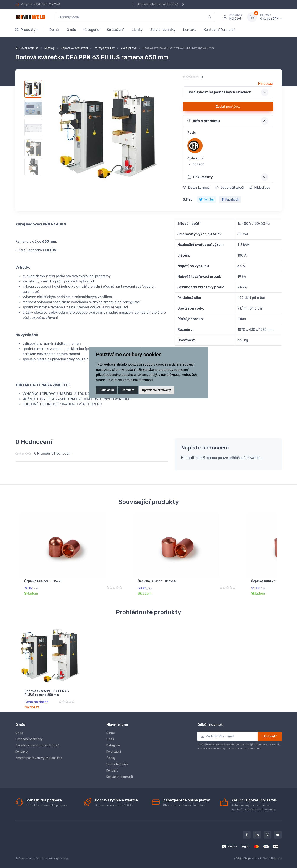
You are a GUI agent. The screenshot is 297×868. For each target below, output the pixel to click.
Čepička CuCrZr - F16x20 (110, 581)
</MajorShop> (243, 857)
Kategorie (91, 30)
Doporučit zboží (230, 188)
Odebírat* (270, 735)
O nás (71, 30)
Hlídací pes (260, 188)
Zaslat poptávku (228, 107)
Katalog (49, 48)
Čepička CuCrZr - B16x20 (175, 581)
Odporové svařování (74, 48)
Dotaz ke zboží (197, 188)
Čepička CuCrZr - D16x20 (44, 581)
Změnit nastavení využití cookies (39, 757)
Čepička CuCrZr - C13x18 (241, 581)
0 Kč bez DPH (271, 17)
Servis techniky (163, 30)
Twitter (207, 200)
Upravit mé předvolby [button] (157, 390)
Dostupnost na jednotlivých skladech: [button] (220, 92)
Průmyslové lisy (104, 48)
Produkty (25, 30)
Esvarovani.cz (29, 48)
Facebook (230, 200)
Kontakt (190, 30)
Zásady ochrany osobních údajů (37, 745)
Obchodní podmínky (29, 738)
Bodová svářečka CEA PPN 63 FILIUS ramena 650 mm (47, 693)
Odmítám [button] (128, 390)
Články (137, 30)
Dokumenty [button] (200, 177)
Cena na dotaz (36, 702)
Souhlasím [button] (107, 390)
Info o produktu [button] (204, 121)
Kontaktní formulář (219, 30)
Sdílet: (188, 200)
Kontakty (22, 751)
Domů (54, 30)
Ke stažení (115, 30)
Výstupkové (129, 48)
